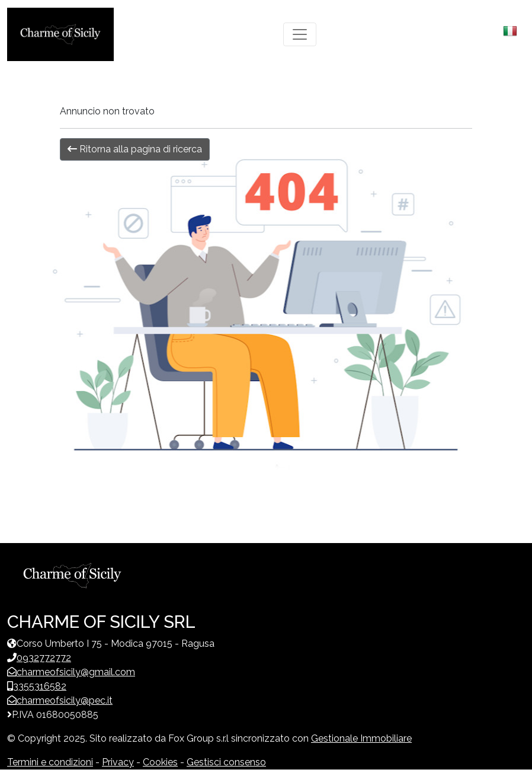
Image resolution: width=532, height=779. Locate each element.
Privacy (118, 762)
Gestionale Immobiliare (361, 738)
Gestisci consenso (226, 762)
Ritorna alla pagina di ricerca (135, 149)
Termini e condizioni (50, 762)
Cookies (160, 762)
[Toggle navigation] (300, 34)
